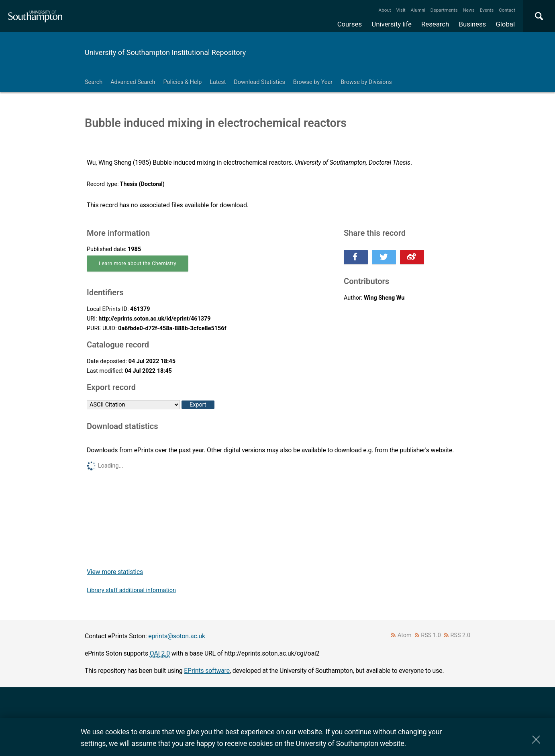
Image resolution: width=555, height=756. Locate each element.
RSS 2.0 (461, 635)
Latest (218, 82)
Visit (401, 10)
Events (487, 10)
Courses (350, 24)
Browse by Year (313, 82)
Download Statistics (259, 82)
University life (392, 24)
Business (473, 24)
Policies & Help (182, 82)
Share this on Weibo (412, 257)
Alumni (418, 10)
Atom (405, 635)
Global (505, 24)
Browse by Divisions (366, 82)
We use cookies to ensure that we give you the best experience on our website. (203, 732)
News (468, 10)
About (385, 10)
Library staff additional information (131, 590)
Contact (507, 10)
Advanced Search (133, 82)
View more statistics (115, 572)
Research (435, 24)
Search (94, 82)
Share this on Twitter (384, 257)
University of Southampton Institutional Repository (165, 52)
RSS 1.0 (431, 635)
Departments (444, 10)
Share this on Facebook (356, 257)
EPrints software (207, 671)
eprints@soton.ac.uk (177, 636)
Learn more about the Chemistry (138, 263)
